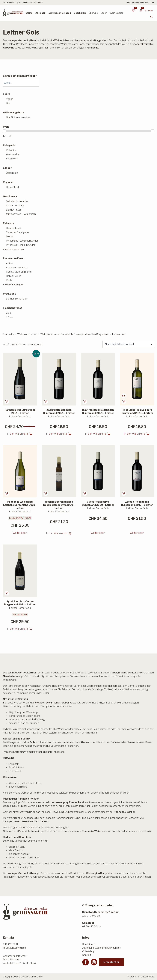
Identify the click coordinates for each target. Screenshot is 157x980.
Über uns (93, 13)
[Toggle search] (151, 17)
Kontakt (87, 955)
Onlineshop (88, 951)
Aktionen (40, 13)
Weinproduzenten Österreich (57, 334)
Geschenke (80, 13)
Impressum (133, 977)
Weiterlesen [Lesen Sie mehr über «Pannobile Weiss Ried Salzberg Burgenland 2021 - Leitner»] (20, 533)
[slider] (4, 131)
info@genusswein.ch (14, 948)
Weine (29, 13)
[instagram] (94, 962)
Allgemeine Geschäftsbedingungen (102, 948)
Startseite (9, 334)
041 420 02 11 (147, 2)
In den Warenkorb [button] (18, 434)
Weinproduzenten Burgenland (92, 334)
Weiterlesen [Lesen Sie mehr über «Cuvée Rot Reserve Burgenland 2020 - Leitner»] (98, 533)
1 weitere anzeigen (13, 284)
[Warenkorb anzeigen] (141, 10)
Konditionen (89, 944)
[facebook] (86, 962)
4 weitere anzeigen (13, 249)
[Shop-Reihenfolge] (128, 344)
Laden (104, 13)
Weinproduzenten (27, 334)
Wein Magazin (117, 13)
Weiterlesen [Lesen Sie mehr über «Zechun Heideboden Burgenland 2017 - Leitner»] (137, 533)
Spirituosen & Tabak (60, 13)
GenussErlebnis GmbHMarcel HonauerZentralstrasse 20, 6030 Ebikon (20, 960)
